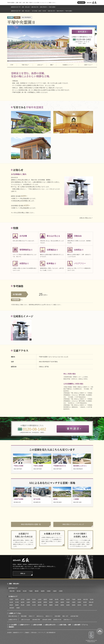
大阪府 (55, 591)
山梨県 (28, 602)
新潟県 (92, 599)
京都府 (49, 591)
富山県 (11, 602)
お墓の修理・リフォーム (81, 625)
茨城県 (51, 599)
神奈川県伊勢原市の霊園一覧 (31, 524)
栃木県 (57, 599)
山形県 (40, 599)
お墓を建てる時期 (47, 620)
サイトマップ (42, 633)
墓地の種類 (24, 616)
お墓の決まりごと (68, 620)
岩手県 (23, 599)
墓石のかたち (40, 616)
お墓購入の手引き (13, 620)
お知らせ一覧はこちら (85, 218)
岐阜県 (40, 602)
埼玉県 (25, 591)
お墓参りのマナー (25, 625)
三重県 (57, 602)
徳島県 (40, 605)
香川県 (45, 605)
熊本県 (79, 605)
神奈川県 (12, 591)
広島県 (28, 605)
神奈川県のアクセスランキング (73, 524)
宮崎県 (91, 605)
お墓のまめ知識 (37, 625)
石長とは (23, 573)
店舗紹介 (27, 633)
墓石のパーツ (49, 616)
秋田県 (34, 599)
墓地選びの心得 (57, 620)
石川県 (17, 602)
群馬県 (62, 599)
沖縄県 (18, 608)
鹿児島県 (12, 608)
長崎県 (74, 605)
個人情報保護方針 (51, 633)
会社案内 (9, 633)
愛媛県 (51, 605)
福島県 (45, 599)
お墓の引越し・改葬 (65, 625)
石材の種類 (57, 616)
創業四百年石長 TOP (16, 7)
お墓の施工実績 (74, 616)
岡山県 (23, 605)
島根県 (17, 605)
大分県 (85, 605)
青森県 (17, 599)
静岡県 (45, 602)
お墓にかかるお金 (25, 620)
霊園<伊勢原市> (44, 7)
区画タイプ (32, 616)
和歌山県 (91, 602)
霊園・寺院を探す (26, 7)
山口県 (34, 605)
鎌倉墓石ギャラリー (18, 633)
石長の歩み (34, 633)
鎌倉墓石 (12, 627)
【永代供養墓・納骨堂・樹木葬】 (39, 11)
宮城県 (28, 599)
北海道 (11, 599)
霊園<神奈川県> (35, 7)
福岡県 (62, 605)
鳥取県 (11, 605)
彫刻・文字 (65, 616)
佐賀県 (68, 605)
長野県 (34, 602)
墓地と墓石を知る (13, 616)
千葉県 (31, 591)
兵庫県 (61, 591)
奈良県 (85, 602)
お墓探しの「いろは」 (15, 613)
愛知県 (37, 591)
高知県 (57, 605)
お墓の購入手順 (36, 620)
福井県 (23, 602)
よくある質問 (13, 625)
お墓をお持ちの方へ (51, 625)
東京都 (19, 591)
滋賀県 (43, 591)
